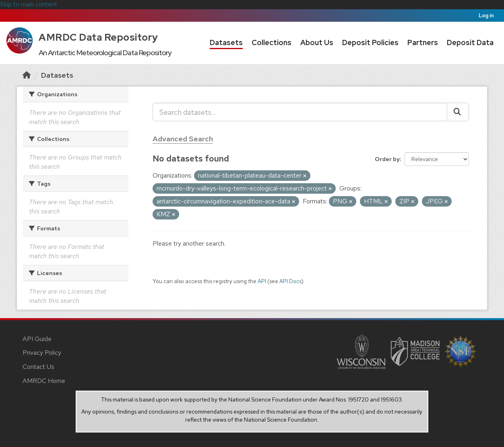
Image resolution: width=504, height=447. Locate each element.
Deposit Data (470, 42)
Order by (387, 159)
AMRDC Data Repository (98, 37)
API (262, 281)
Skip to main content (29, 4)
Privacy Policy (42, 353)
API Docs (290, 281)
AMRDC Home (44, 381)
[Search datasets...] (300, 112)
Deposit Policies (370, 42)
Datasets (226, 42)
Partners (423, 42)
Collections (272, 42)
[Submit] (458, 112)
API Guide (37, 339)
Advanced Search (183, 139)
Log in (486, 16)
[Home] (27, 75)
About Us (317, 42)
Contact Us (38, 367)
